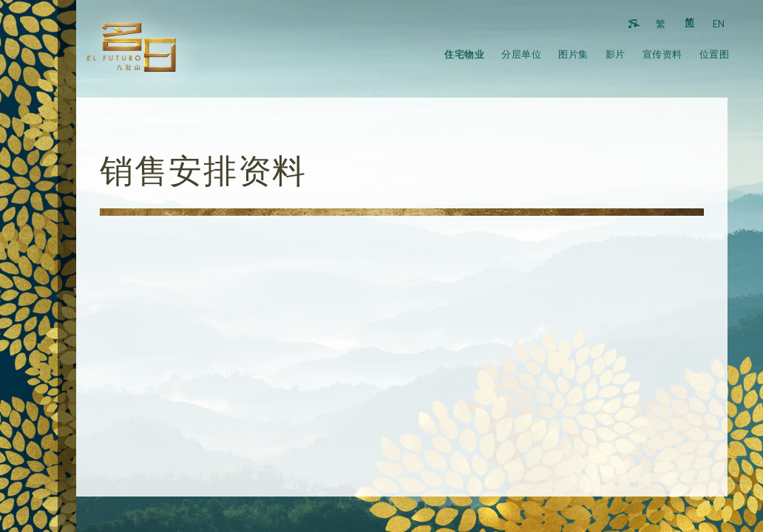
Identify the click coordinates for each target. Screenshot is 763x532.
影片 (616, 54)
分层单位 (521, 54)
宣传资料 (662, 54)
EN (719, 24)
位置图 (715, 54)
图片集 (573, 54)
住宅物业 (464, 54)
